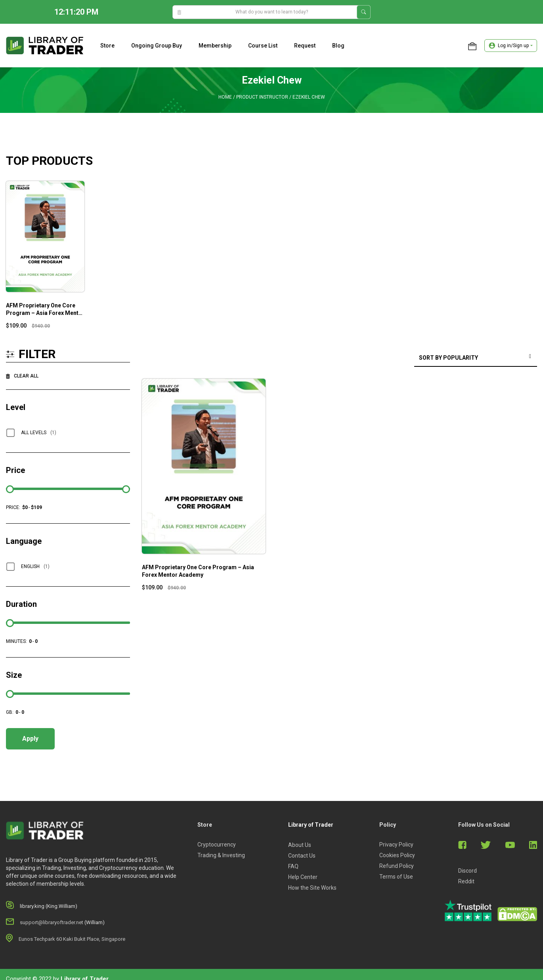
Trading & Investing (221, 855)
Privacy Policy (396, 845)
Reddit (466, 881)
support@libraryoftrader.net (52, 922)
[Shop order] (476, 358)
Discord (467, 871)
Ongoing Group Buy (157, 46)
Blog (338, 46)
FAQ (293, 866)
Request (305, 46)
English (35, 566)
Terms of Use (396, 877)
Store (107, 46)
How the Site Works (312, 888)
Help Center (303, 877)
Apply (30, 739)
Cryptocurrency (217, 845)
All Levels (39, 433)
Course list (263, 46)
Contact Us (302, 856)
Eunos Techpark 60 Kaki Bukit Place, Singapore (72, 939)
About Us (300, 845)
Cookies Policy (397, 855)
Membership (215, 46)
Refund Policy (397, 866)
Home (225, 97)
